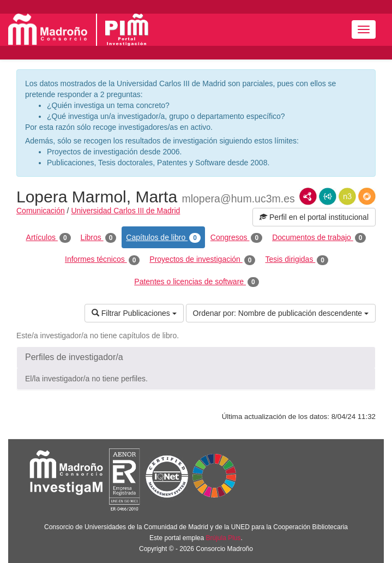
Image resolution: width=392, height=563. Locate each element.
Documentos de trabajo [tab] (319, 238)
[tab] (196, 357)
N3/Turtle (347, 196)
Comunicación (41, 211)
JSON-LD (328, 196)
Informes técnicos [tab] (102, 260)
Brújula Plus (224, 538)
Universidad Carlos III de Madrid (125, 211)
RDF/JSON (367, 196)
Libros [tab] (99, 238)
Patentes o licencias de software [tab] (196, 282)
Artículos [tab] (49, 238)
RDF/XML (308, 196)
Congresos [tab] (236, 238)
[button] (196, 357)
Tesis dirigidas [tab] (297, 260)
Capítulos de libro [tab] (163, 238)
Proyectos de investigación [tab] (202, 260)
